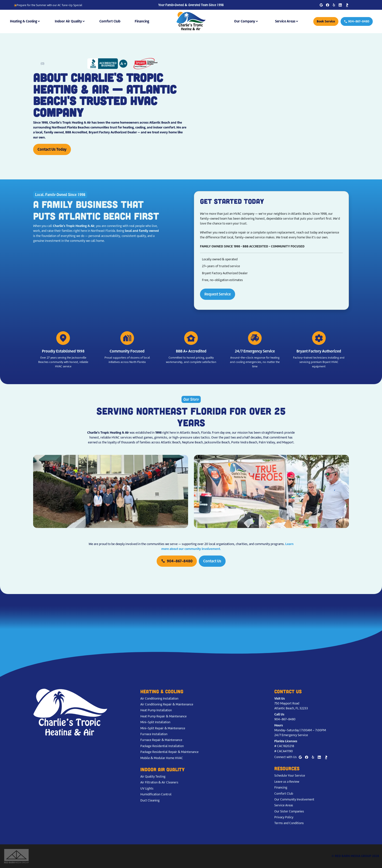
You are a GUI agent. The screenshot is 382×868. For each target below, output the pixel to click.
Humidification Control (156, 794)
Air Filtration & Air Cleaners (159, 782)
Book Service (326, 21)
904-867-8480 (357, 21)
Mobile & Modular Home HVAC (162, 758)
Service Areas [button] (285, 21)
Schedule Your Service (290, 775)
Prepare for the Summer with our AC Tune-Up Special (48, 5)
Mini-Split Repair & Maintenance (163, 728)
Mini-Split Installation (155, 722)
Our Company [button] (245, 21)
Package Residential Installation (162, 746)
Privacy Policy (284, 817)
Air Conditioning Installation (159, 698)
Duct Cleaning (150, 800)
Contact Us (212, 561)
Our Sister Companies (289, 811)
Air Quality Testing (153, 776)
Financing (142, 21)
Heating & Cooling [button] (24, 21)
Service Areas (284, 805)
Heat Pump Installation (156, 710)
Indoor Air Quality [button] (68, 21)
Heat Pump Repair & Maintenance (163, 716)
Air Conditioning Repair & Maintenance (167, 704)
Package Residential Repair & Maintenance (169, 752)
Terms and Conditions (289, 823)
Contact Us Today (52, 149)
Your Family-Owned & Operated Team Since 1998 (191, 5)
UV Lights (147, 788)
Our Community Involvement (294, 799)
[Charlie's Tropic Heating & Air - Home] (191, 21)
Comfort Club (110, 21)
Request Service (218, 294)
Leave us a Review (287, 782)
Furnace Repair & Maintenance (161, 740)
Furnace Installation (154, 734)
